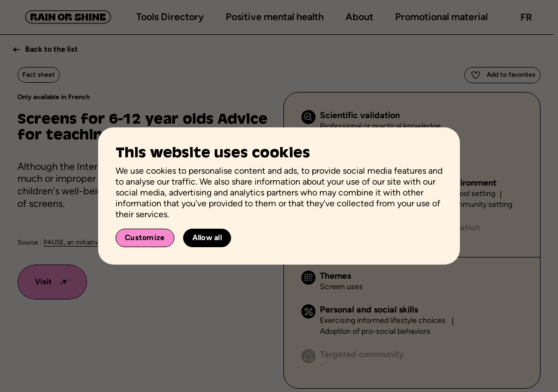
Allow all (207, 238)
